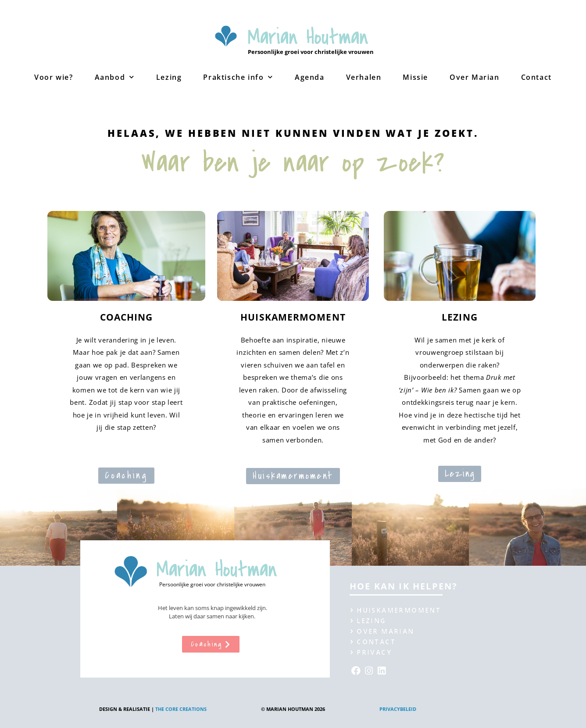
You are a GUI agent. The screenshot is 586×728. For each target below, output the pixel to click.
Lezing (169, 77)
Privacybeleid (398, 709)
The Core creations (181, 709)
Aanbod (115, 77)
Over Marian (475, 77)
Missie (415, 77)
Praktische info (238, 77)
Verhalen (364, 77)
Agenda (310, 77)
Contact (536, 77)
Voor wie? (54, 77)
